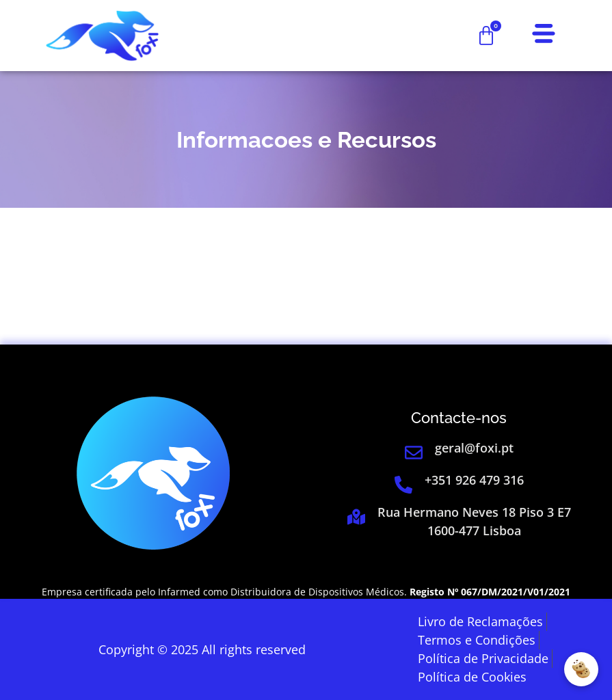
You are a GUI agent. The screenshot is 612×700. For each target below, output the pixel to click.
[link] (102, 36)
